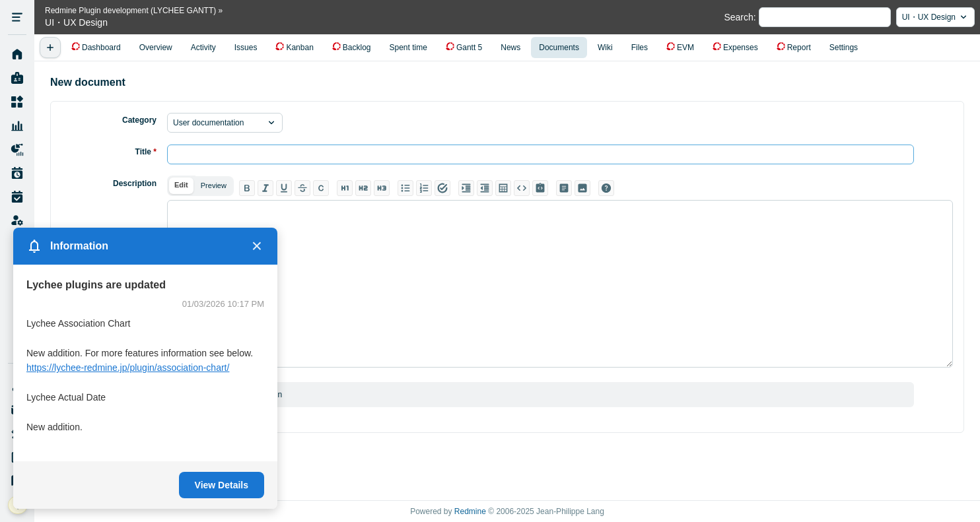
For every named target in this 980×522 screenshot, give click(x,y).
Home (17, 55)
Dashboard (101, 48)
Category (139, 120)
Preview (214, 185)
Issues (246, 48)
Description (135, 183)
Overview (156, 48)
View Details (222, 485)
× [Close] (257, 246)
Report (799, 48)
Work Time (17, 197)
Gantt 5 (469, 48)
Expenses (741, 48)
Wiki (605, 48)
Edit (181, 185)
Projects (17, 102)
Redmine (470, 511)
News (510, 48)
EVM (685, 48)
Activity (203, 48)
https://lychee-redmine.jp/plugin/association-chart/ (128, 368)
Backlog (357, 48)
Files (640, 48)
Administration (17, 221)
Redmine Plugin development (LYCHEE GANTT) (130, 11)
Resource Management (17, 126)
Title (146, 152)
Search (738, 17)
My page (17, 79)
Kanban (299, 48)
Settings (844, 48)
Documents (559, 48)
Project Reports (17, 150)
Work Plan (17, 174)
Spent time (408, 48)
